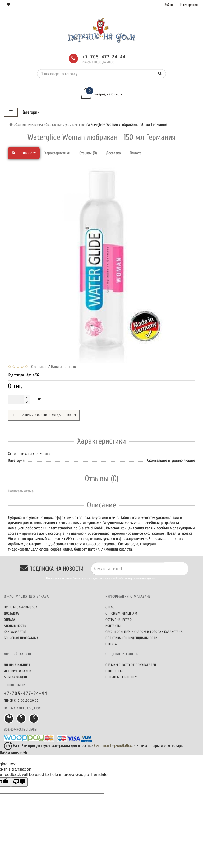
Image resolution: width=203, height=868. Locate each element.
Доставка (113, 153)
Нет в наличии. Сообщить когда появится (44, 415)
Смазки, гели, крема (29, 125)
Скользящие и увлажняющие (65, 125)
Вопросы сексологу (121, 677)
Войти (169, 5)
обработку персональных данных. (136, 578)
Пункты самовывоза (21, 607)
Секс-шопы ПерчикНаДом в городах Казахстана (144, 632)
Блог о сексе (115, 671)
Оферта (111, 644)
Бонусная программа (21, 638)
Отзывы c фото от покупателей (131, 665)
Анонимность (15, 626)
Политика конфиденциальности (131, 638)
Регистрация (189, 5)
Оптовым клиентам (121, 613)
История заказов (18, 671)
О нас (110, 607)
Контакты (113, 626)
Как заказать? (15, 632)
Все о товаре (24, 153)
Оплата (136, 153)
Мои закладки (15, 677)
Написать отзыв (63, 367)
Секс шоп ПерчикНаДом (113, 746)
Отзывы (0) (88, 153)
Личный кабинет (17, 665)
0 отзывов (38, 367)
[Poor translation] (19, 782)
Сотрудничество (119, 620)
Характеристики (57, 153)
